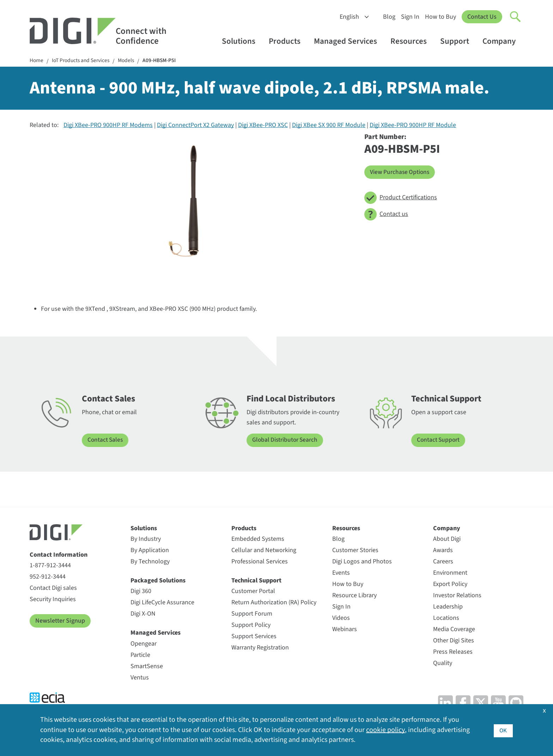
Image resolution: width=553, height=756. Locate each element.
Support (458, 41)
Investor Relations (457, 596)
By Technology (150, 562)
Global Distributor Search (286, 440)
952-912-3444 (48, 577)
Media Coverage (454, 630)
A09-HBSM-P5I (165, 61)
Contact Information (59, 555)
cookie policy (385, 730)
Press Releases (453, 652)
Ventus (140, 678)
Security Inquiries (53, 600)
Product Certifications (401, 198)
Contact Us (482, 17)
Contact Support (439, 440)
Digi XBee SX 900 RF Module (329, 126)
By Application (150, 551)
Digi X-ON (143, 614)
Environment (450, 573)
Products (288, 41)
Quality (443, 663)
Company (502, 41)
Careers (443, 562)
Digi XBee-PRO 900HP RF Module (413, 126)
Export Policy (450, 584)
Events (341, 573)
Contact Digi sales (53, 588)
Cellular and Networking (264, 551)
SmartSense (147, 667)
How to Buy (440, 17)
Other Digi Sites (454, 641)
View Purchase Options (401, 172)
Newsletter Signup (60, 621)
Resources (412, 41)
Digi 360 (141, 591)
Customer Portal (253, 591)
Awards (443, 551)
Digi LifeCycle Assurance (162, 603)
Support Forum (252, 614)
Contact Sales (106, 440)
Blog (389, 17)
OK (503, 730)
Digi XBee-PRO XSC (263, 126)
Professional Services (260, 562)
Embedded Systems (258, 539)
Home (37, 61)
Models (130, 61)
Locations (446, 618)
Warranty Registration (260, 648)
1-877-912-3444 (50, 566)
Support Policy (251, 625)
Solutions (242, 41)
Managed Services (349, 41)
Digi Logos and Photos (362, 562)
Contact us (386, 215)
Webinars (345, 630)
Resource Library (354, 596)
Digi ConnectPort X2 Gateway (195, 126)
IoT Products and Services (83, 61)
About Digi (447, 539)
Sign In (410, 17)
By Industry (146, 539)
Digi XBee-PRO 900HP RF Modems (108, 126)
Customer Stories (355, 551)
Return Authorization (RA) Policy (274, 603)
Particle (140, 655)
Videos (341, 618)
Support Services (254, 637)
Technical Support (256, 581)
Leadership (448, 607)
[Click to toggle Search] (516, 17)
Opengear (144, 644)
